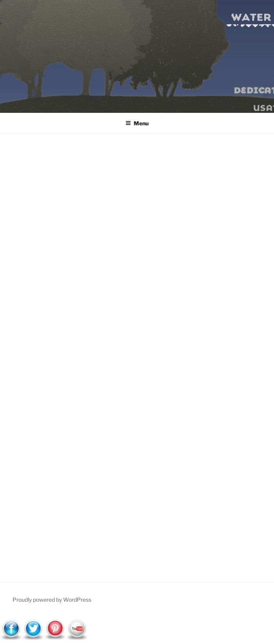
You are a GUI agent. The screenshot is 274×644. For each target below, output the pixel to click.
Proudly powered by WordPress (52, 600)
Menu (137, 123)
